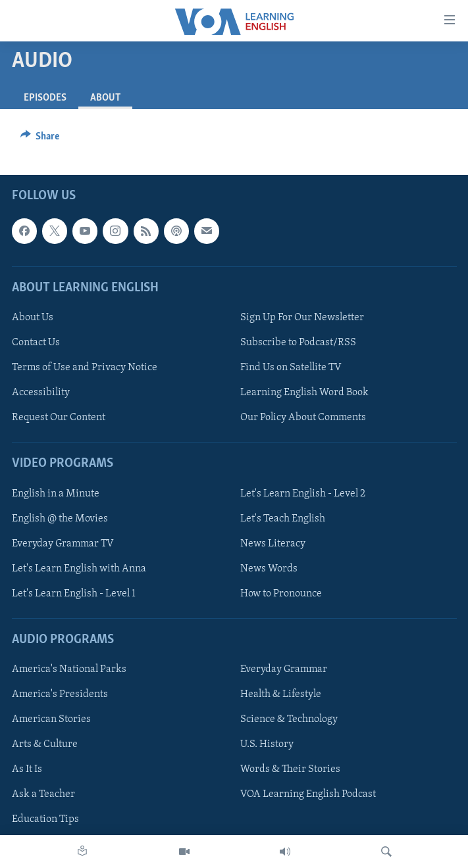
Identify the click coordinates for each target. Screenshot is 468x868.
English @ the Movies (60, 519)
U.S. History (267, 744)
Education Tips (45, 819)
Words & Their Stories (290, 769)
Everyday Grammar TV (63, 544)
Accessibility (41, 393)
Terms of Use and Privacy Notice (85, 368)
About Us (33, 318)
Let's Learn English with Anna (79, 569)
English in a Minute (56, 494)
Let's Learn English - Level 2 (303, 494)
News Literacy (273, 544)
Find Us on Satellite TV (291, 368)
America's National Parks (69, 669)
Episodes (45, 98)
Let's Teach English (283, 519)
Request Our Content (59, 418)
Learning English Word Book (304, 393)
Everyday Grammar (284, 669)
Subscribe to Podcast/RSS (298, 343)
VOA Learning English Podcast (308, 794)
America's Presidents (60, 694)
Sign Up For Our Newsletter (302, 318)
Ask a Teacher (43, 794)
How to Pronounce (281, 594)
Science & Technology (289, 719)
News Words (269, 569)
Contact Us (36, 343)
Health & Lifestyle (281, 694)
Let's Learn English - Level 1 (74, 594)
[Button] (40, 139)
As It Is (27, 769)
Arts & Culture (45, 744)
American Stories (51, 719)
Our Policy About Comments (303, 418)
